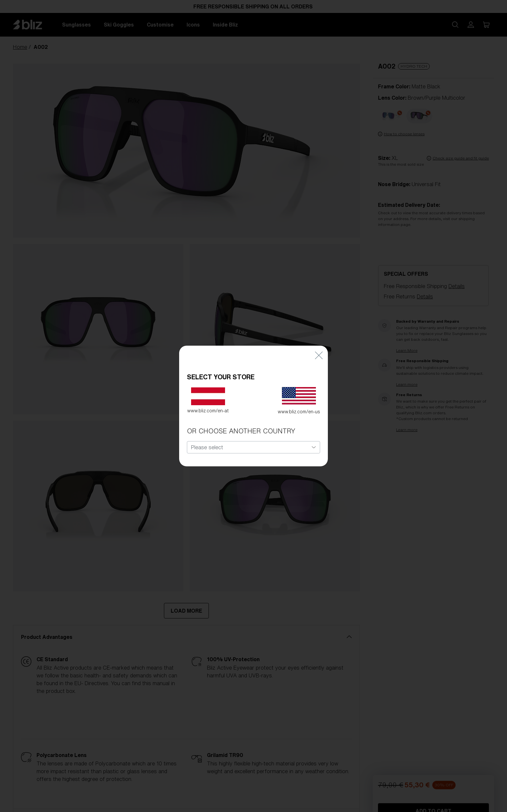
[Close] (319, 351)
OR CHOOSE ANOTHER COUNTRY (241, 427)
